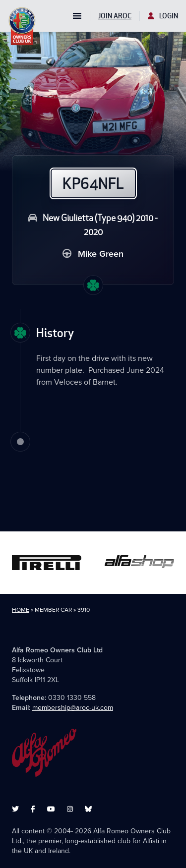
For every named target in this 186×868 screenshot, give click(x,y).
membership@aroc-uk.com (73, 708)
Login (163, 16)
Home (21, 610)
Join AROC (115, 16)
